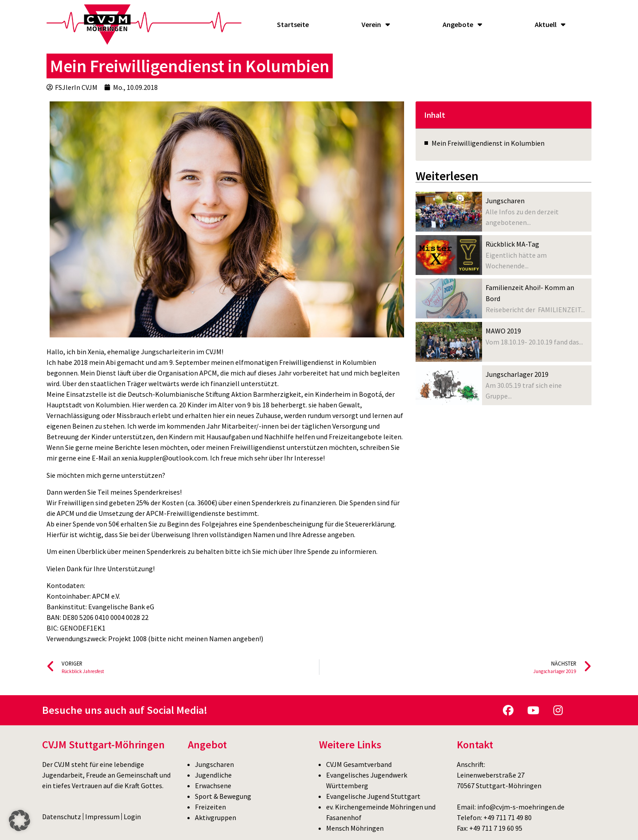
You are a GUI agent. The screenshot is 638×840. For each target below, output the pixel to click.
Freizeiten (210, 807)
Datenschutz (62, 817)
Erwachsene (213, 786)
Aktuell (550, 24)
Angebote (462, 24)
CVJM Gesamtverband (359, 764)
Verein (376, 24)
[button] (19, 821)
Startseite (293, 24)
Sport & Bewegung (223, 796)
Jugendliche (213, 775)
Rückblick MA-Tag (512, 244)
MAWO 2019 (503, 331)
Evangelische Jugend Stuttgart (373, 796)
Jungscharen (505, 201)
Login (132, 817)
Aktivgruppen (216, 817)
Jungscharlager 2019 (517, 374)
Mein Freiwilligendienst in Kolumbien (488, 143)
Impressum (102, 817)
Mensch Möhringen (355, 828)
